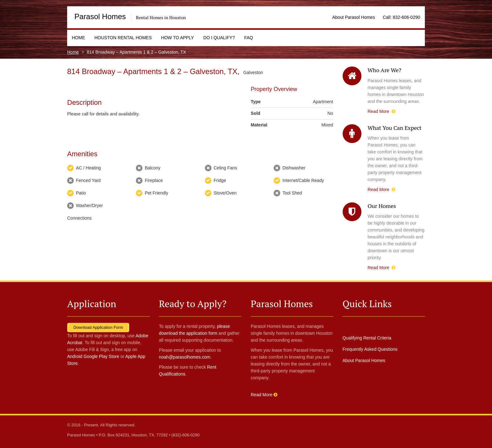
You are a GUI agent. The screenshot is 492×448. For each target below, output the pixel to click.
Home (78, 38)
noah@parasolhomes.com (185, 357)
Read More (382, 111)
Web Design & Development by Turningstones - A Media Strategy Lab (362, 425)
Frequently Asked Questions (370, 349)
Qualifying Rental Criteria (367, 338)
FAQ (249, 38)
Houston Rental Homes (123, 38)
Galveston (253, 72)
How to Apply (178, 38)
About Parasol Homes (354, 17)
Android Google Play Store (93, 356)
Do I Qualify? (219, 38)
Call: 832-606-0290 (401, 17)
